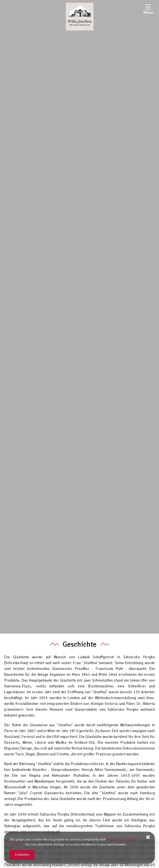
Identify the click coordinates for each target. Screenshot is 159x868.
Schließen (22, 855)
